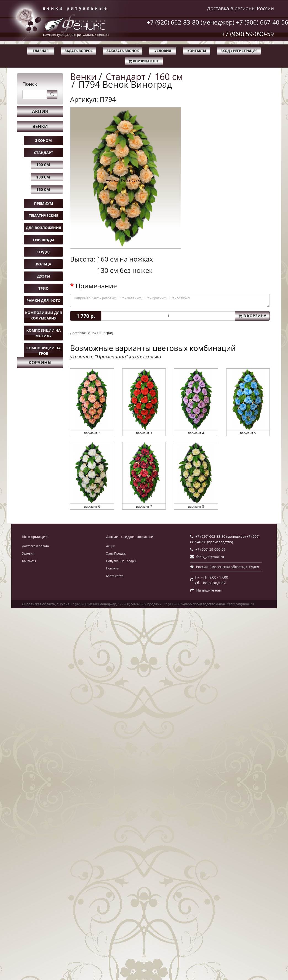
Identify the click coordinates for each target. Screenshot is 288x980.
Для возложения (44, 228)
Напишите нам (209, 590)
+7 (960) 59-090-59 (248, 34)
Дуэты (44, 276)
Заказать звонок (122, 51)
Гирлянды (44, 240)
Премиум (43, 203)
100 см (43, 165)
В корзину (252, 316)
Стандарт (43, 153)
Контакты (197, 51)
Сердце (43, 252)
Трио (43, 288)
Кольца (44, 264)
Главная (41, 51)
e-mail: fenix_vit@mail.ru (251, 42)
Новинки (113, 568)
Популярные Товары (121, 561)
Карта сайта (115, 576)
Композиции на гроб (44, 351)
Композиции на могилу (44, 333)
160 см (43, 189)
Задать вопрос (79, 51)
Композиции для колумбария (44, 315)
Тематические (44, 215)
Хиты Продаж (116, 553)
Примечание (96, 286)
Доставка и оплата (35, 546)
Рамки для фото (43, 300)
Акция (40, 111)
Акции (111, 546)
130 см (43, 177)
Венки (40, 126)
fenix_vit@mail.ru (210, 557)
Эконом (44, 140)
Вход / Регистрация (239, 51)
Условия (163, 51)
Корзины (40, 363)
